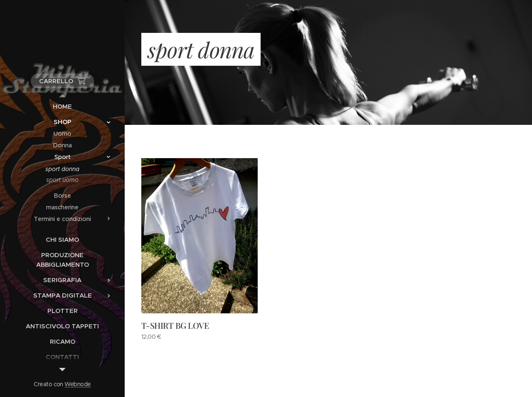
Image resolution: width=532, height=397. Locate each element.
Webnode (78, 384)
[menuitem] (62, 106)
